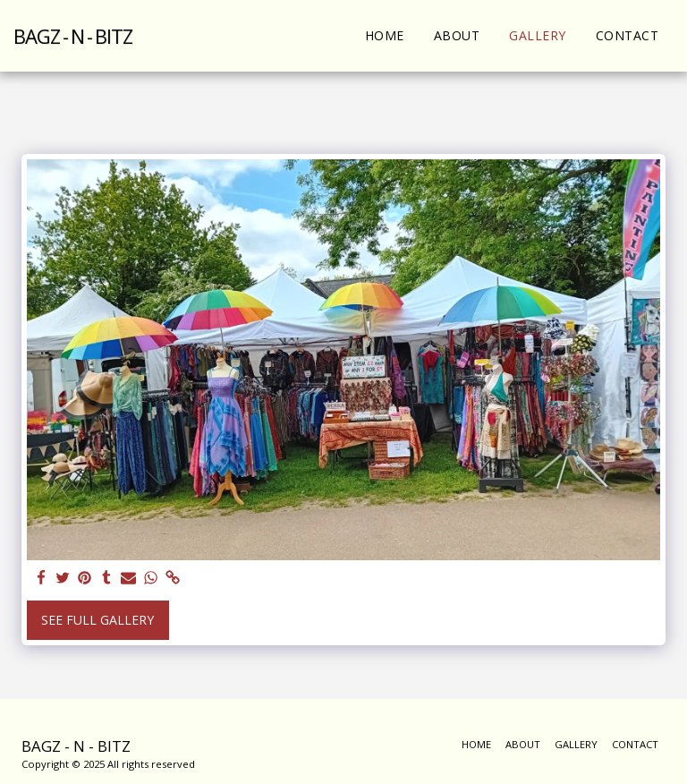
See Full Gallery (98, 620)
